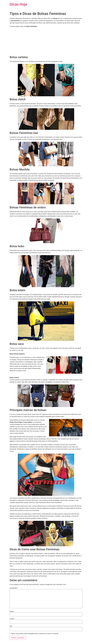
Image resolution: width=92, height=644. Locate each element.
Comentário (14, 588)
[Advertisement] (46, 42)
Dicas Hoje (18, 4)
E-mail (12, 619)
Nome (12, 612)
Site (11, 626)
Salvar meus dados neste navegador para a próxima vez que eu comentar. (35, 634)
